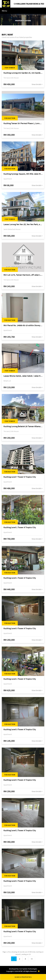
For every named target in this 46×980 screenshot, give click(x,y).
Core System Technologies (28, 969)
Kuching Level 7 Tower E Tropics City (20, 477)
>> (32, 959)
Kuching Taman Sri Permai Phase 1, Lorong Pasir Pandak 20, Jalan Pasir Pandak (23, 123)
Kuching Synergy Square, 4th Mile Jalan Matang (23, 174)
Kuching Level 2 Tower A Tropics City (20, 831)
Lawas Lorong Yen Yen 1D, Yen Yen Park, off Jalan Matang (23, 224)
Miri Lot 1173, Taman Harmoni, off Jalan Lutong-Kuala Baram (23, 275)
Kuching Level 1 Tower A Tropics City (20, 527)
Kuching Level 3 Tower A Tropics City (20, 628)
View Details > (37, 84)
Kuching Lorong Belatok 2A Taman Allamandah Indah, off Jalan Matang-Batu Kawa (23, 426)
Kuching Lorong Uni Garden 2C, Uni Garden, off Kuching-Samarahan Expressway (23, 73)
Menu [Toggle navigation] (4, 11)
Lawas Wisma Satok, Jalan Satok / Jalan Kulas (23, 376)
